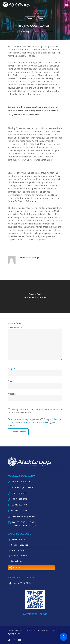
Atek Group (25, 32)
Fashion (30, 18)
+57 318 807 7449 (19, 505)
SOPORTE (16, 568)
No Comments (48, 32)
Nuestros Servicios (19, 545)
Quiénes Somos (17, 539)
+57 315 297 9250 (19, 510)
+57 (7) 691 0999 (19, 493)
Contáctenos (16, 561)
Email (11, 381)
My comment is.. (15, 328)
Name (11, 369)
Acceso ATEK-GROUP (21, 583)
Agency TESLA (14, 633)
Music (41, 18)
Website (12, 394)
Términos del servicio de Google (38, 422)
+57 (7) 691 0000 (19, 499)
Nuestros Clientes (18, 556)
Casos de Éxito (17, 550)
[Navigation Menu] (66, 5)
